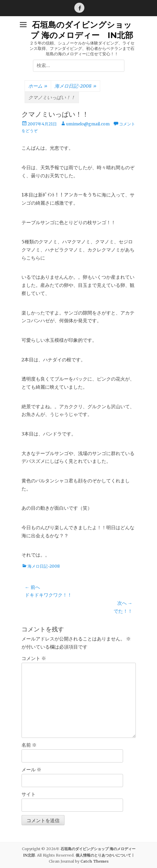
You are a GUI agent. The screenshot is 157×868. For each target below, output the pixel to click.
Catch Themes (94, 861)
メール (31, 770)
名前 (29, 745)
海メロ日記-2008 (75, 86)
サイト (29, 794)
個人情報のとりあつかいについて (103, 855)
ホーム (38, 86)
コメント (34, 658)
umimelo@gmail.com (88, 124)
